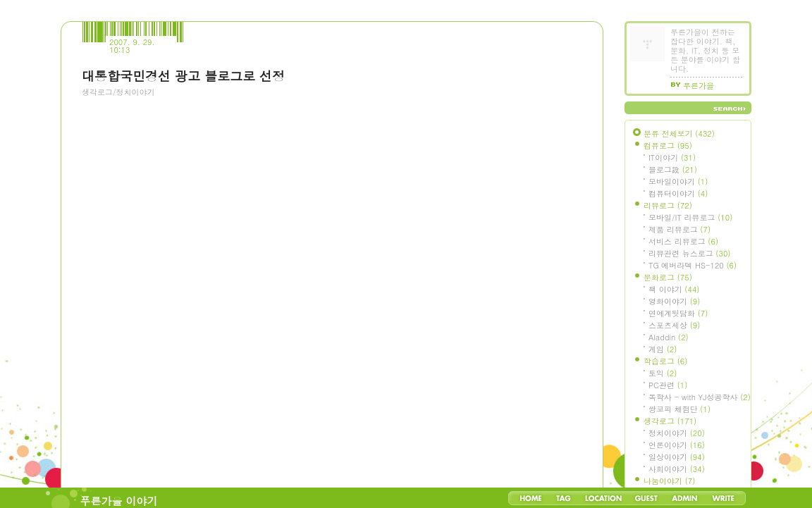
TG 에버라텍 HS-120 (693, 265)
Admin (685, 498)
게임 (663, 349)
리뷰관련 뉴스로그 (689, 253)
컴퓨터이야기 (678, 193)
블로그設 (673, 169)
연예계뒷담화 (678, 313)
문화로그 (668, 277)
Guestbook (646, 498)
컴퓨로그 (668, 145)
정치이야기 (677, 433)
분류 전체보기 (679, 134)
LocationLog (603, 498)
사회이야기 (677, 469)
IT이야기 (672, 157)
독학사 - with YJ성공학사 (700, 397)
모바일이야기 (678, 181)
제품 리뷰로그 (679, 229)
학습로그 (665, 361)
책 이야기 (674, 289)
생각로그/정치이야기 (118, 92)
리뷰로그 (668, 205)
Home (531, 498)
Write (723, 498)
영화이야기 (674, 301)
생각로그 (670, 421)
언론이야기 (677, 445)
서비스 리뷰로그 (683, 241)
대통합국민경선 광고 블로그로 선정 (183, 76)
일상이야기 (677, 457)
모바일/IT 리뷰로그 (690, 217)
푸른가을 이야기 (119, 501)
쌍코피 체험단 (679, 409)
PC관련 (668, 385)
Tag (564, 498)
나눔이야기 (669, 481)
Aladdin (669, 337)
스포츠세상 (674, 325)
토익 (663, 373)
